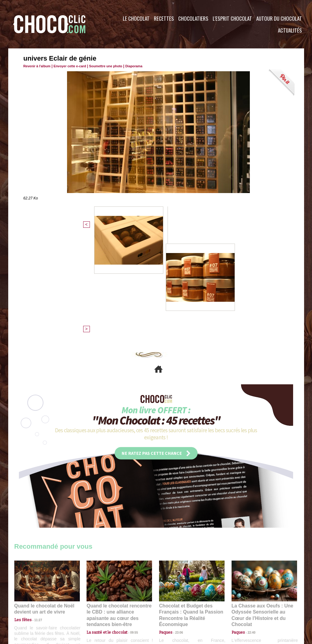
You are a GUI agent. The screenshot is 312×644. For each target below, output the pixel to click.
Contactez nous (33, 607)
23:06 (177, 527)
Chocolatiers (193, 18)
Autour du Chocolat (279, 18)
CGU (95, 607)
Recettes (164, 18)
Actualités (290, 30)
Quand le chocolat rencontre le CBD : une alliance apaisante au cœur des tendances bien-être (119, 508)
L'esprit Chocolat (232, 18)
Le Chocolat (136, 18)
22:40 (249, 521)
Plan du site (173, 607)
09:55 (129, 521)
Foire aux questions (250, 607)
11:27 (35, 515)
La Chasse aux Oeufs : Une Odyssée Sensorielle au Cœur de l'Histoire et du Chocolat (262, 508)
